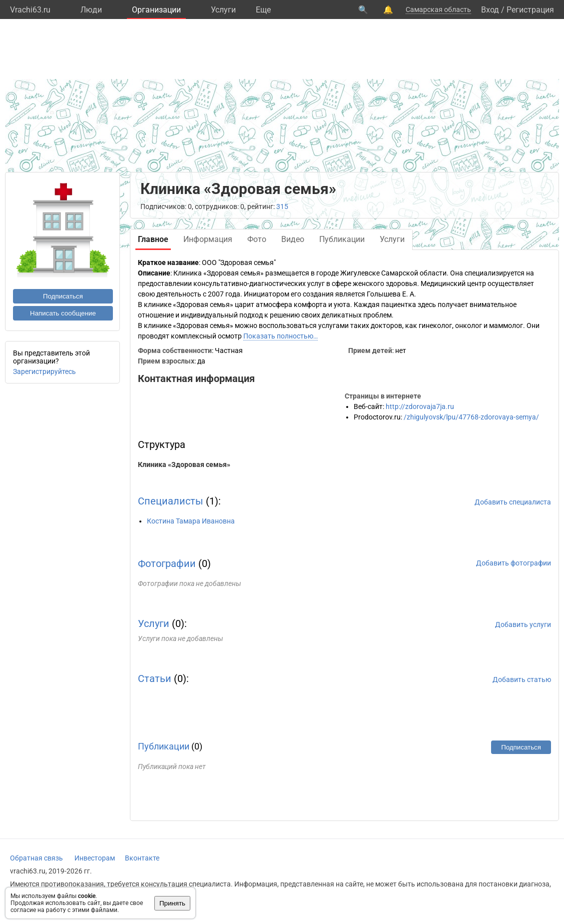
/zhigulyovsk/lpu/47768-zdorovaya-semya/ (471, 417)
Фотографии (167, 563)
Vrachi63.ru (30, 10)
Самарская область (438, 9)
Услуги (223, 10)
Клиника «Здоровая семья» (184, 464)
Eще (263, 10)
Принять (172, 903)
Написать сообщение (63, 313)
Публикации (164, 746)
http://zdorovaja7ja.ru (420, 406)
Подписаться (63, 296)
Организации (156, 10)
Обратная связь (36, 858)
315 (282, 206)
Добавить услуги (523, 624)
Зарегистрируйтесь (44, 371)
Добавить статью (522, 679)
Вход (490, 10)
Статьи (155, 678)
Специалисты (171, 501)
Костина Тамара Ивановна (191, 521)
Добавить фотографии (514, 563)
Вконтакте (142, 858)
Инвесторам (95, 858)
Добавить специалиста (513, 502)
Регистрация (530, 10)
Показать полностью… (281, 336)
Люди (91, 10)
